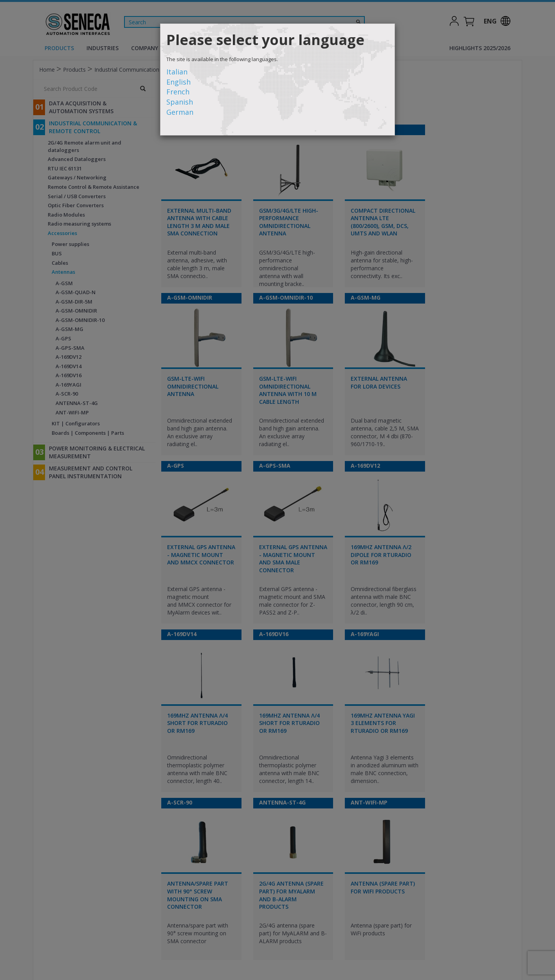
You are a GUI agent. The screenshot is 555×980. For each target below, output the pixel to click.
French (178, 92)
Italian (177, 72)
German (180, 112)
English (178, 82)
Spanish (180, 102)
